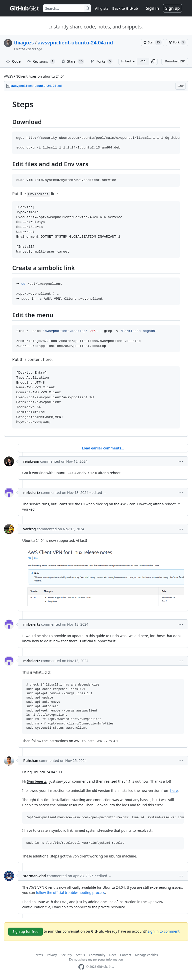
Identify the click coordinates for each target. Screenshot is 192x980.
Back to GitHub (125, 8)
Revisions (41, 61)
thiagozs (24, 43)
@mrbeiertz (37, 781)
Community (97, 955)
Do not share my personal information (96, 959)
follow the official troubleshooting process (70, 893)
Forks (101, 61)
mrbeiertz (32, 492)
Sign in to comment (163, 931)
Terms (39, 955)
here (174, 790)
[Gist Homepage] (24, 8)
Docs (113, 955)
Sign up (172, 8)
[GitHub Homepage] (81, 967)
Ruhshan (31, 761)
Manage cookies (146, 955)
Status (80, 955)
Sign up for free (25, 931)
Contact (126, 955)
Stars (73, 61)
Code (13, 61)
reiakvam (31, 461)
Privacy (52, 955)
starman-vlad (34, 876)
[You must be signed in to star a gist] (152, 42)
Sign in (152, 8)
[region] (96, 264)
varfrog (29, 529)
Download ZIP (175, 61)
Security (66, 955)
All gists (102, 8)
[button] (153, 61)
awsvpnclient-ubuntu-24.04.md (75, 43)
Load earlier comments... (103, 448)
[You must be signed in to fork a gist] (177, 42)
